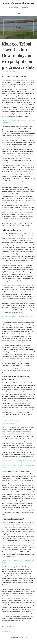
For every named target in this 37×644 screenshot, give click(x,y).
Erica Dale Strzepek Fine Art (18, 3)
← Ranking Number (5, 632)
